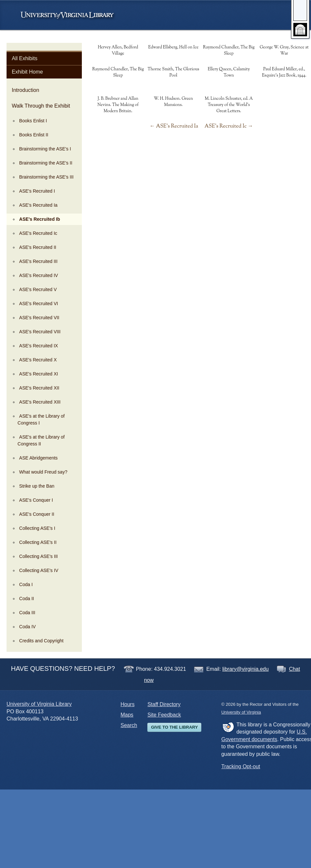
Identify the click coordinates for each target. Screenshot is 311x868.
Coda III (27, 613)
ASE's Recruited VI (39, 304)
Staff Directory (164, 704)
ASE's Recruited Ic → (229, 126)
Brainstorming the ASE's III (46, 177)
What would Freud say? (43, 472)
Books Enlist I (33, 121)
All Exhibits (25, 58)
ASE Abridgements (39, 458)
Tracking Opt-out (241, 766)
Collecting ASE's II (38, 542)
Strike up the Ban (37, 486)
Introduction (26, 90)
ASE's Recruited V (38, 289)
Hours (128, 704)
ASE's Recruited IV (39, 275)
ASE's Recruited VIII (40, 332)
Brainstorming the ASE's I (45, 149)
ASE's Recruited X (38, 360)
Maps (127, 715)
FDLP (228, 727)
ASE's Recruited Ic (38, 233)
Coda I (26, 584)
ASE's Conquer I (36, 500)
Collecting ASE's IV (39, 570)
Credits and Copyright (41, 641)
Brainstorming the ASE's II (46, 163)
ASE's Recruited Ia (38, 205)
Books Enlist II (34, 135)
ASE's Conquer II (37, 514)
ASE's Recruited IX (39, 346)
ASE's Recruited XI (39, 374)
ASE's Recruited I (37, 191)
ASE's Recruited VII (39, 318)
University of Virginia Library (39, 704)
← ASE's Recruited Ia (174, 126)
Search (129, 725)
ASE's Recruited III (38, 261)
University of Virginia (70, 15)
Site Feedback (164, 715)
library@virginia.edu (246, 669)
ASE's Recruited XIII (40, 402)
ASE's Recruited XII (39, 388)
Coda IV (28, 627)
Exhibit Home (27, 72)
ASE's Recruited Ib (40, 219)
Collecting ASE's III (39, 556)
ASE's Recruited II (38, 247)
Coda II (27, 599)
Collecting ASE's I (37, 528)
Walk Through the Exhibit (41, 106)
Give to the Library (174, 727)
